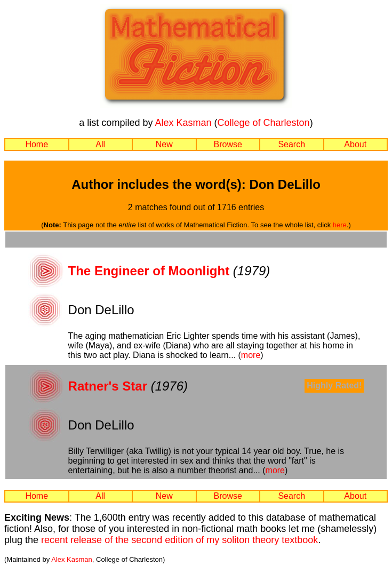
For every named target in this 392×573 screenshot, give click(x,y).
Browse (228, 144)
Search (291, 144)
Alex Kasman (183, 123)
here (340, 225)
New (164, 144)
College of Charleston (264, 123)
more (251, 355)
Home (37, 144)
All (100, 144)
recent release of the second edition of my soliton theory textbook (179, 540)
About (355, 144)
